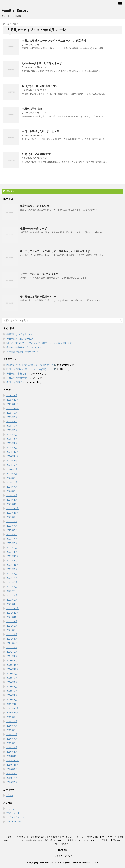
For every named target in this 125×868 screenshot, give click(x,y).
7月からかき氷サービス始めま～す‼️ (43, 63)
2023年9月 (12, 517)
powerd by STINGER (88, 863)
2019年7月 (12, 726)
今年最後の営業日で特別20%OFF (38, 297)
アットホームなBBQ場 (63, 856)
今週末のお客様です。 (18, 374)
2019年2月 (12, 747)
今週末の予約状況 (32, 109)
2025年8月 (12, 417)
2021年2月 (12, 652)
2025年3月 (12, 439)
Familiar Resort (15, 10)
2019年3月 (12, 743)
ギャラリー (8, 837)
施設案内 (64, 843)
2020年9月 (12, 674)
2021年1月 (12, 656)
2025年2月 (12, 443)
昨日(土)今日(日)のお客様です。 (40, 86)
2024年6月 (12, 478)
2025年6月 (12, 426)
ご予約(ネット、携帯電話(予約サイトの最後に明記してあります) (44, 837)
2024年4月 (12, 487)
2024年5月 (12, 482)
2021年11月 (13, 613)
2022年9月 (12, 569)
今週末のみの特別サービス (35, 228)
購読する (9, 191)
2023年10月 (13, 513)
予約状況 (106, 840)
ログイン (11, 809)
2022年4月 (12, 591)
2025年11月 (13, 404)
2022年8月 (12, 574)
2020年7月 (12, 682)
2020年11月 (13, 665)
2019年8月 (12, 721)
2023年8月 (12, 521)
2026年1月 (12, 395)
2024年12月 (13, 452)
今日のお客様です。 (17, 382)
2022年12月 (13, 556)
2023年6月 (12, 530)
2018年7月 (12, 778)
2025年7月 (12, 422)
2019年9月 (12, 717)
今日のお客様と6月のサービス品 (40, 131)
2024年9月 (12, 465)
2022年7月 (12, 578)
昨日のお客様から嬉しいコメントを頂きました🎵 (31, 365)
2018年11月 (13, 760)
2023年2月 (12, 548)
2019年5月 (12, 734)
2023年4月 (12, 539)
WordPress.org (14, 822)
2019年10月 (13, 713)
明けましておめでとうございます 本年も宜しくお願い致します (55, 251)
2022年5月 (12, 587)
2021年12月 (13, 608)
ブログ (43, 45)
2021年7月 (12, 630)
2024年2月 (12, 495)
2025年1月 (12, 448)
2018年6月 (12, 782)
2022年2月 (12, 600)
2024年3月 (12, 491)
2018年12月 (13, 756)
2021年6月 (12, 634)
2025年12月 (13, 400)
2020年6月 (12, 687)
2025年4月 (12, 435)
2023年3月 (12, 543)
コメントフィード (15, 817)
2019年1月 (12, 752)
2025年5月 (12, 430)
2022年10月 (13, 565)
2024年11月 (13, 456)
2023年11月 (13, 508)
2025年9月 (12, 413)
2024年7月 (12, 474)
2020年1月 (12, 700)
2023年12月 (13, 504)
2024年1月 (12, 500)
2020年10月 (13, 669)
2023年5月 (12, 535)
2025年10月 (13, 408)
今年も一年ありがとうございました (39, 274)
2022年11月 (13, 561)
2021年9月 (12, 621)
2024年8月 (12, 469)
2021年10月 (13, 617)
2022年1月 (12, 604)
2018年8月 (12, 774)
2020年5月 (12, 691)
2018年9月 (12, 769)
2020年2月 (12, 695)
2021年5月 (12, 639)
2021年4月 (12, 643)
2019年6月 (12, 730)
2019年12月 (13, 704)
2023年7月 (12, 526)
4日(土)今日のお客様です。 (37, 154)
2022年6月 (12, 582)
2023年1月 (12, 552)
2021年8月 (12, 626)
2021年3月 (12, 647)
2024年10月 (13, 461)
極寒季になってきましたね (35, 206)
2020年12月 (13, 661)
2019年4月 (12, 739)
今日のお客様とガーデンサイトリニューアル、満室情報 (54, 41)
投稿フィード (13, 813)
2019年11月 (13, 708)
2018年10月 (13, 765)
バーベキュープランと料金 (87, 837)
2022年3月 (12, 595)
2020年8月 (12, 678)
